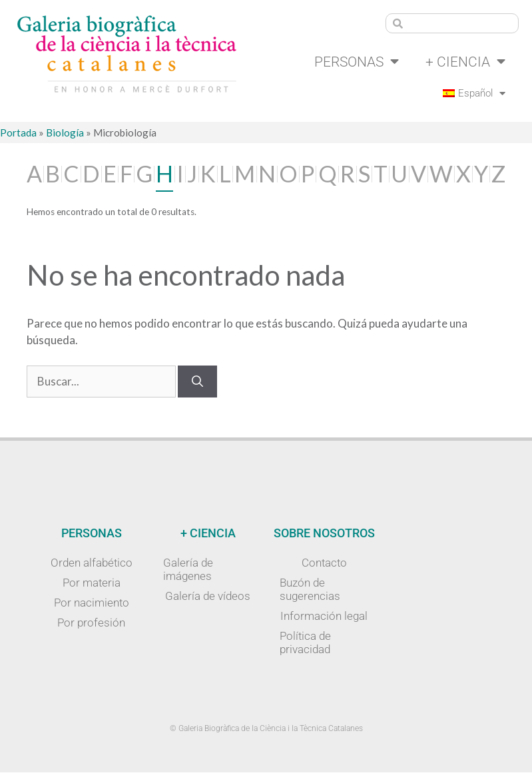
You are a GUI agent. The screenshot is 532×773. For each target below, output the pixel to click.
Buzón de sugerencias (310, 590)
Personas (351, 63)
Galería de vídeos (208, 597)
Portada (18, 133)
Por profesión (91, 623)
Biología (65, 133)
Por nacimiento (92, 603)
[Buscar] (197, 382)
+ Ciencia (464, 63)
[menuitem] (472, 94)
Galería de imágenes (188, 570)
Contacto (324, 563)
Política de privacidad (305, 643)
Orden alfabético (92, 563)
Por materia (92, 583)
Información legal (324, 617)
